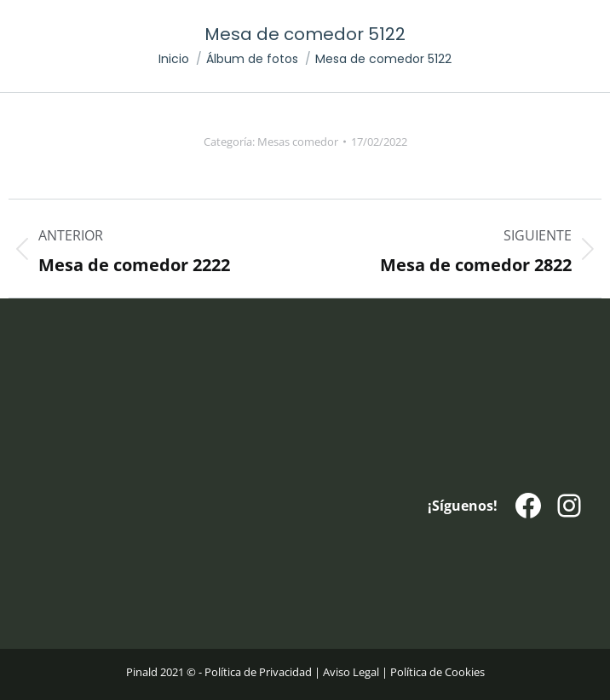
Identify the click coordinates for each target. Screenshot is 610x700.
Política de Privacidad (258, 672)
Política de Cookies (437, 672)
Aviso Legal (351, 672)
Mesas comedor (298, 142)
